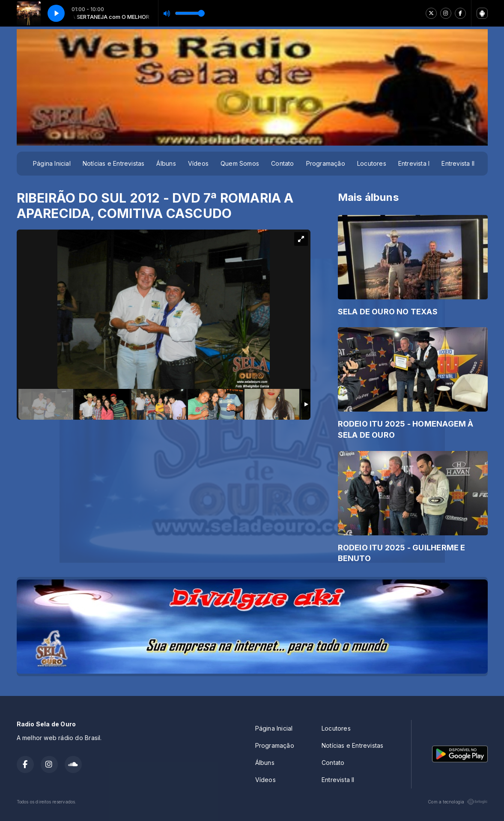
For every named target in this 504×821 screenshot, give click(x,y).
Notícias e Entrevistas (114, 163)
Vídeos (198, 163)
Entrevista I (414, 163)
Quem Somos (240, 163)
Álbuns (166, 163)
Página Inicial (52, 163)
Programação (326, 163)
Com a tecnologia (458, 802)
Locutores (372, 163)
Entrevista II (458, 163)
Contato (282, 163)
